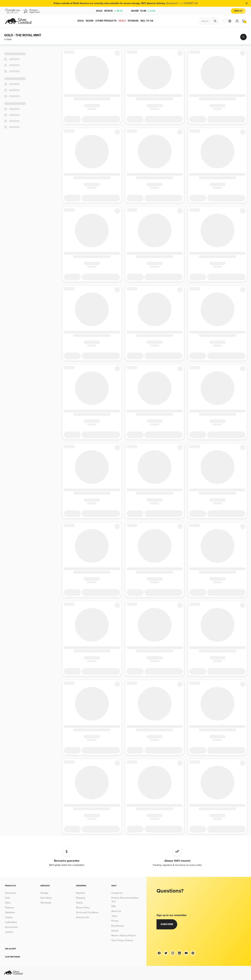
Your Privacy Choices (122, 940)
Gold (109, 11)
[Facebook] (159, 953)
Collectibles (11, 922)
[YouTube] (186, 953)
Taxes (114, 916)
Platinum (9, 908)
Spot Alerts (46, 898)
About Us (116, 911)
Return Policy (83, 908)
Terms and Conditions (87, 912)
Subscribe (167, 924)
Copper (9, 917)
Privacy (115, 921)
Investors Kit (82, 917)
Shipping (81, 898)
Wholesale (46, 903)
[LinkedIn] (179, 953)
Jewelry (9, 932)
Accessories (11, 927)
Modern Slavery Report (123, 936)
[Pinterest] (193, 953)
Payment (80, 893)
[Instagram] (173, 953)
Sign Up (238, 11)
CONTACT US (191, 3)
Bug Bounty (117, 926)
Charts (79, 903)
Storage (44, 893)
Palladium (10, 912)
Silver (143, 11)
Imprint (115, 931)
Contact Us (117, 893)
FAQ (114, 906)
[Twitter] (166, 953)
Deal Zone (10, 893)
